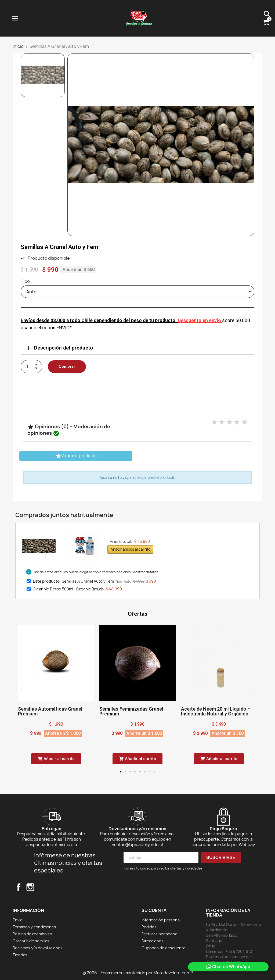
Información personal (161, 920)
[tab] (137, 348)
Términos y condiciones (34, 927)
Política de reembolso (32, 934)
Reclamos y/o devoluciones (38, 948)
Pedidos (149, 927)
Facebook (19, 887)
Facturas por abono (160, 934)
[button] (74, 145)
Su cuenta (154, 910)
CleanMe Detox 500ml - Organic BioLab (68, 589)
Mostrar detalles (145, 572)
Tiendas (20, 955)
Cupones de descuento (164, 948)
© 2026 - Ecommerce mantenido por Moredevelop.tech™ (138, 973)
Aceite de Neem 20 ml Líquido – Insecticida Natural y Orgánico (216, 711)
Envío (18, 920)
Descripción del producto (64, 348)
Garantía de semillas (31, 941)
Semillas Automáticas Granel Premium (50, 711)
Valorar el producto (76, 456)
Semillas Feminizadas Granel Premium (131, 711)
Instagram (30, 887)
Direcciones (153, 941)
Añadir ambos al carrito (131, 549)
